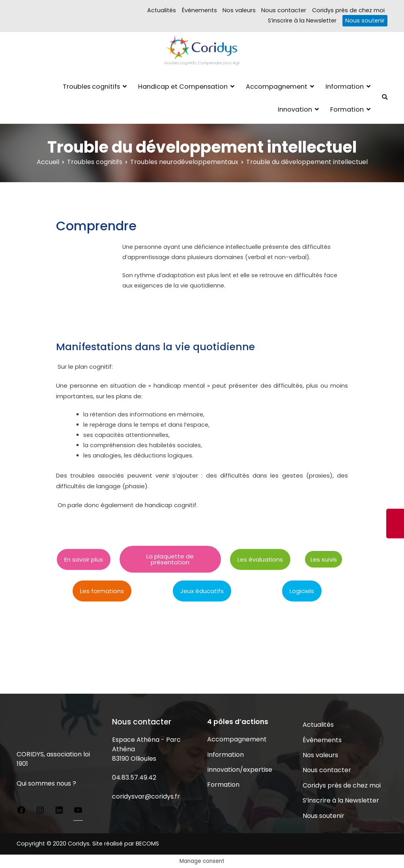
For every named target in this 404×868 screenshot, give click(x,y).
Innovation (295, 109)
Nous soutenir (365, 21)
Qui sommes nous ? (46, 783)
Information (345, 87)
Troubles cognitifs (91, 87)
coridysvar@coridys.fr (146, 796)
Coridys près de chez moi (348, 10)
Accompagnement (277, 87)
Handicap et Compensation (183, 87)
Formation (347, 109)
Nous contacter (284, 10)
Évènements (199, 10)
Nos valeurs (239, 10)
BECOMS (147, 844)
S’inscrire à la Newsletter (302, 21)
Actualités (162, 10)
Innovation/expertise (240, 770)
